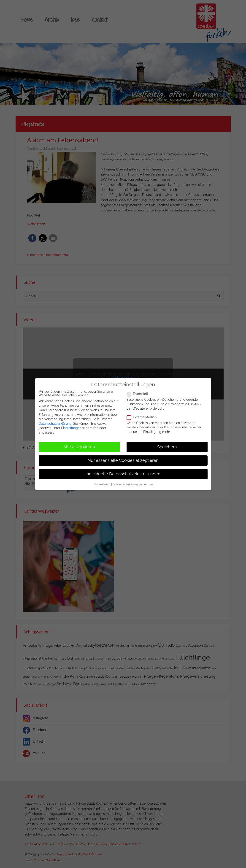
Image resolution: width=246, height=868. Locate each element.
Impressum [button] (146, 484)
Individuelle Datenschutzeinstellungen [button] (123, 474)
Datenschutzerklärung (55, 423)
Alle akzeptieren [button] (79, 446)
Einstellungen (71, 428)
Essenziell (139, 394)
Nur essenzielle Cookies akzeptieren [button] (123, 460)
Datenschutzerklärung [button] (125, 484)
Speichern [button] (167, 446)
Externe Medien (143, 417)
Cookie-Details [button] (102, 484)
